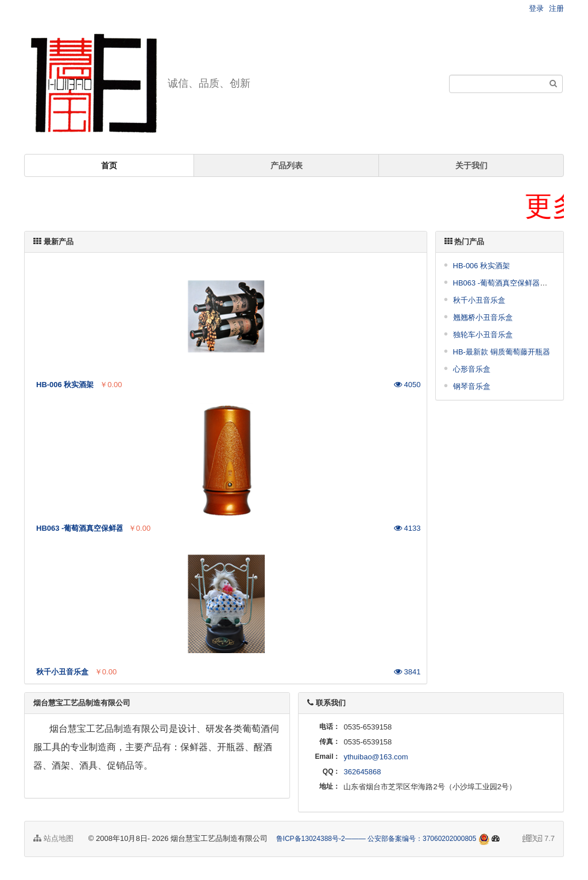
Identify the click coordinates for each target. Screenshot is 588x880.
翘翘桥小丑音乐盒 (483, 317)
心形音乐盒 (472, 369)
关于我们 (471, 165)
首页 (109, 165)
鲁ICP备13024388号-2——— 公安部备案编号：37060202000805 (376, 839)
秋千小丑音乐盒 (479, 300)
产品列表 (287, 165)
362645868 (362, 772)
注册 (556, 8)
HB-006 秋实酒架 (482, 266)
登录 (536, 8)
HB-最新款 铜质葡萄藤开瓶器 (502, 352)
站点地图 (53, 838)
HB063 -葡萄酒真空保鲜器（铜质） (512, 283)
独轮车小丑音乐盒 (483, 335)
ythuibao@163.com (376, 757)
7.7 (539, 839)
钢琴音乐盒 (472, 386)
